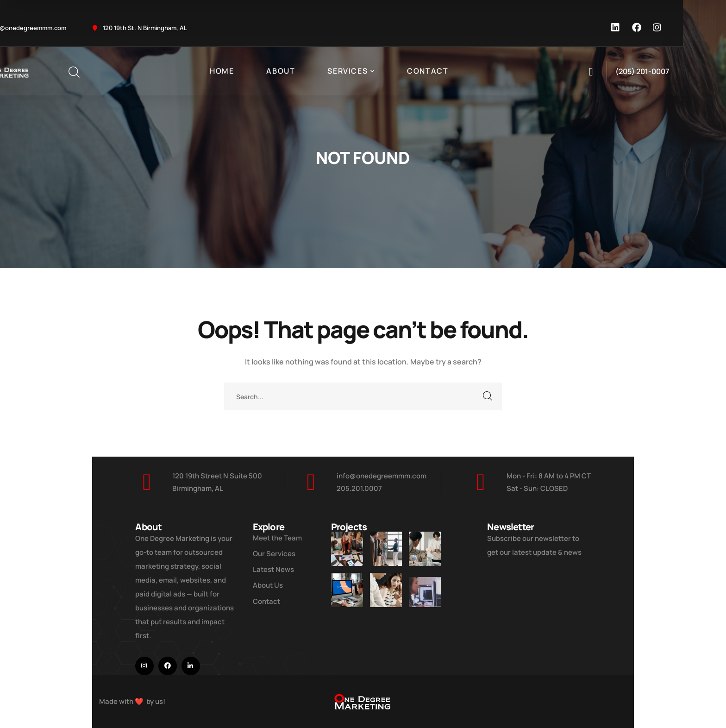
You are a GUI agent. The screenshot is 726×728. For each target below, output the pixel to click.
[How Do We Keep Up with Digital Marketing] (347, 606)
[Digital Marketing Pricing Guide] (425, 555)
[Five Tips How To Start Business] (386, 549)
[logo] (363, 701)
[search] (74, 72)
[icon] (616, 28)
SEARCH (488, 396)
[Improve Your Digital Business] (347, 549)
